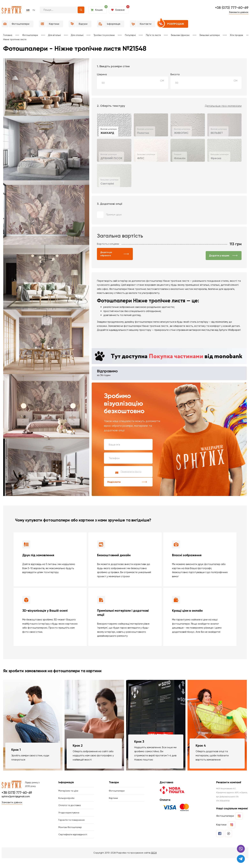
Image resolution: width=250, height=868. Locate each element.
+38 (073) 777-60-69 (232, 8)
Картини (113, 800)
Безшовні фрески (180, 35)
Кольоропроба (66, 800)
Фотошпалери (30, 35)
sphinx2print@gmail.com (16, 797)
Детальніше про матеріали (223, 106)
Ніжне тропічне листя (15, 39)
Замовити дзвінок (239, 12)
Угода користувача (69, 818)
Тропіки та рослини (104, 35)
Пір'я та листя (153, 35)
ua (28, 10)
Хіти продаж (236, 35)
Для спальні (77, 35)
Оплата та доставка (70, 809)
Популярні (130, 35)
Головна (8, 35)
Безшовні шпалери (210, 35)
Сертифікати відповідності (73, 844)
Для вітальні (54, 35)
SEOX (154, 863)
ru (34, 10)
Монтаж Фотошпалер (70, 835)
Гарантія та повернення (71, 826)
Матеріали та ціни (68, 792)
